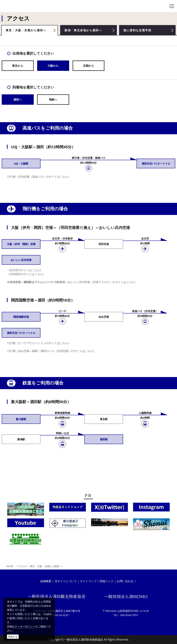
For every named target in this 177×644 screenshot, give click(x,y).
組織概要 (46, 581)
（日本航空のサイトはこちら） (26, 275)
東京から (18, 67)
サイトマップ (88, 581)
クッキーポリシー (25, 626)
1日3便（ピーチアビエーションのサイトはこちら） (39, 344)
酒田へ (18, 101)
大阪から (53, 67)
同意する (13, 637)
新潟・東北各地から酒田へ (86, 31)
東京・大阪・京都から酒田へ (29, 31)
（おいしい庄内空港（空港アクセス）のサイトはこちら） (101, 283)
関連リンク (107, 581)
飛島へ (53, 101)
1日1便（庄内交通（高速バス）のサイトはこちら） (39, 178)
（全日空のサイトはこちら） (25, 271)
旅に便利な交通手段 (140, 31)
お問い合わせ (125, 581)
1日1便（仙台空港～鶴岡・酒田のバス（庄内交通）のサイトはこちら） (51, 352)
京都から (88, 67)
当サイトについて (66, 581)
